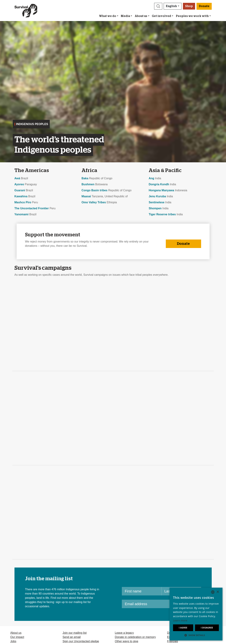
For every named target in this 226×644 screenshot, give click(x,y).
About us (141, 16)
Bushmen (88, 184)
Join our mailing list (75, 633)
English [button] (171, 6)
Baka (85, 178)
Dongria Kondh (159, 184)
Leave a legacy (124, 633)
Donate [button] (204, 6)
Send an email (72, 637)
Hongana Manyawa (161, 190)
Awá (17, 178)
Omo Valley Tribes (94, 202)
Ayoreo (19, 184)
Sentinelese (157, 202)
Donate (183, 244)
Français (172, 641)
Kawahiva (21, 196)
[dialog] (196, 614)
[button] (158, 6)
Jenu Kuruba (157, 196)
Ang (151, 178)
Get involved (161, 16)
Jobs (13, 641)
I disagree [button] (207, 628)
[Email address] (153, 604)
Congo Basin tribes (95, 190)
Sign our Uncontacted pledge (81, 641)
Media (125, 16)
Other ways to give (127, 641)
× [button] (218, 592)
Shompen (155, 208)
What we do (108, 16)
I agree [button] (183, 628)
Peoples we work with (192, 16)
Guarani (20, 190)
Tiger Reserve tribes (162, 214)
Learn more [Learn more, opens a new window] (180, 620)
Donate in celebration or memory (135, 637)
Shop (189, 6)
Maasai (86, 196)
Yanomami (22, 214)
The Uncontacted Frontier (32, 208)
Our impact (17, 637)
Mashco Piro (23, 202)
